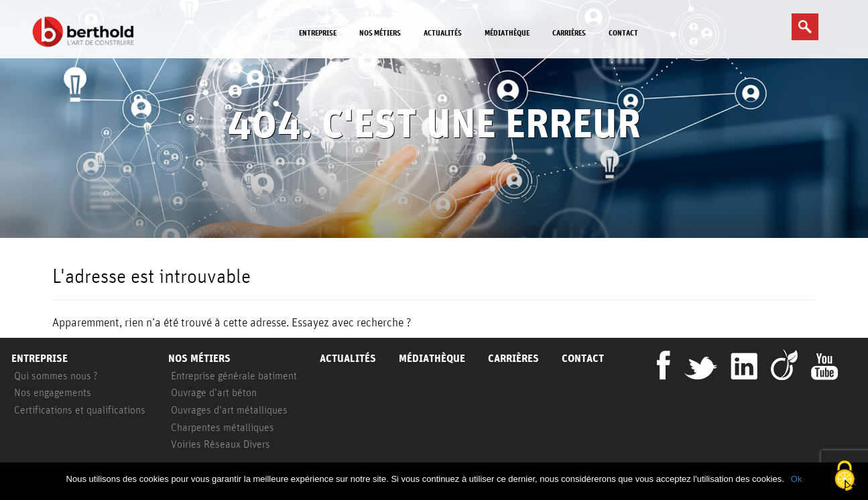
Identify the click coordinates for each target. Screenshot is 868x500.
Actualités (443, 33)
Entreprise (318, 33)
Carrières (569, 33)
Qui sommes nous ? (56, 375)
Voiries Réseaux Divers (221, 444)
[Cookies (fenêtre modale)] (845, 477)
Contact (623, 33)
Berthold (86, 32)
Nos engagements (53, 392)
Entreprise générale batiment (234, 375)
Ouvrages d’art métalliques (229, 410)
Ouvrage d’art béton (214, 392)
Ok (797, 479)
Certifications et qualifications (80, 410)
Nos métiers (380, 33)
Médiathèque (507, 33)
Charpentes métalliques (223, 427)
